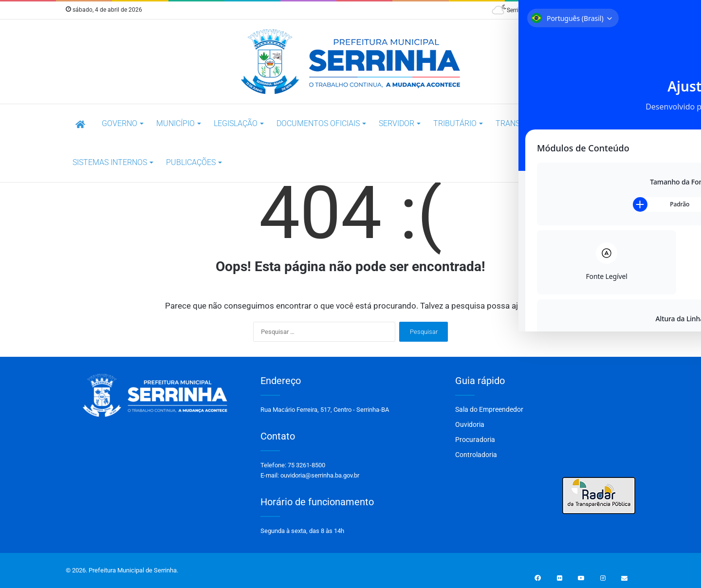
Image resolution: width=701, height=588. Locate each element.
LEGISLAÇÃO (236, 123)
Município (175, 123)
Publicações (191, 162)
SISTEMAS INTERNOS (110, 162)
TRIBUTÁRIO (455, 123)
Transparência (526, 123)
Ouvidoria (470, 424)
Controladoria (476, 455)
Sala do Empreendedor (489, 409)
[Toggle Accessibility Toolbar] (683, 15)
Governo (120, 123)
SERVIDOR (397, 123)
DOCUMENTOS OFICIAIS (318, 123)
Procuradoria (475, 440)
